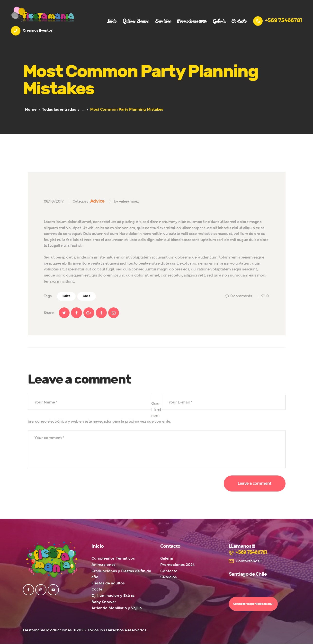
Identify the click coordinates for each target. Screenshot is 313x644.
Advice (97, 201)
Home (31, 110)
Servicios (169, 577)
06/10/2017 (54, 201)
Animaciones (103, 565)
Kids (86, 296)
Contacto (169, 571)
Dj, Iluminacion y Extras (113, 596)
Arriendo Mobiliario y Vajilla (117, 608)
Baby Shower (104, 602)
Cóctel (97, 589)
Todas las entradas (59, 110)
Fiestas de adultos (108, 583)
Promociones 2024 (178, 565)
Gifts (66, 296)
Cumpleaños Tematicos (113, 558)
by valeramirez (126, 201)
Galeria (167, 558)
